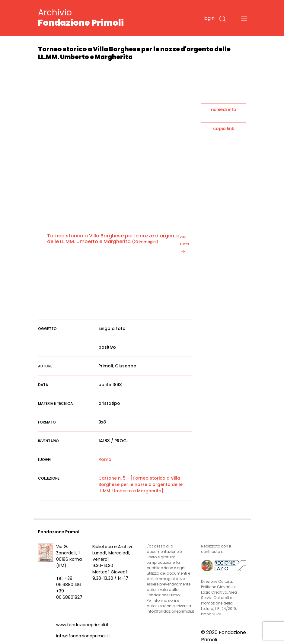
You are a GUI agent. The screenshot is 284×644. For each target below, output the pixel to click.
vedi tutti (184, 244)
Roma (105, 459)
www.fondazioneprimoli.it (82, 625)
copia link (224, 128)
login (209, 18)
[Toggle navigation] (244, 18)
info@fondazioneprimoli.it (83, 636)
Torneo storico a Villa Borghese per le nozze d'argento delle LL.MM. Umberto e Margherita (113, 239)
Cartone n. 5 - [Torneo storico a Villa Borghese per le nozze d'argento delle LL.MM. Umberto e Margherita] (140, 484)
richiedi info (224, 109)
